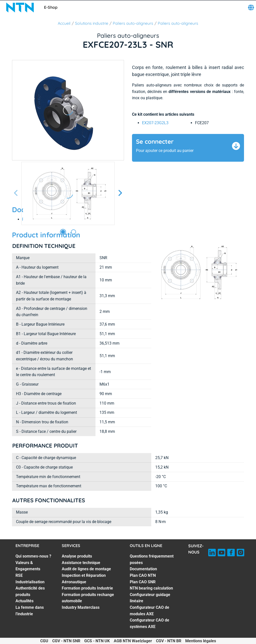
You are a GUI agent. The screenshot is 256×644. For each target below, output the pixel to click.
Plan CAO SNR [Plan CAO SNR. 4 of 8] (143, 582)
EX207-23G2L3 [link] (155, 123)
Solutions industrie (92, 23)
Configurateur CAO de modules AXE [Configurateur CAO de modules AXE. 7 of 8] (149, 611)
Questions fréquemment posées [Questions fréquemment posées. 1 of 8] (152, 559)
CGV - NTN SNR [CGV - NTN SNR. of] (66, 641)
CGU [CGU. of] (44, 641)
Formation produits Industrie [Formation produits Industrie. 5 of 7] (87, 588)
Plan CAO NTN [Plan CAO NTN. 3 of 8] (143, 575)
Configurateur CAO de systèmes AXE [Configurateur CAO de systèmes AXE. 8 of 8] (149, 623)
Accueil (64, 23)
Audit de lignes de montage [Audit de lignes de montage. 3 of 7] (86, 569)
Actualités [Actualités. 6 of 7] (24, 601)
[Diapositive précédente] (16, 193)
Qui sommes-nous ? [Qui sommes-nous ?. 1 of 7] (33, 556)
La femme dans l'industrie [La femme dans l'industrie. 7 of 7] (30, 611)
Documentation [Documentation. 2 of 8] (143, 569)
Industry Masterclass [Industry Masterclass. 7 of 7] (81, 607)
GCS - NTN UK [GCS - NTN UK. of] (97, 641)
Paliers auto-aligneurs (133, 23)
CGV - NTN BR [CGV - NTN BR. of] (169, 641)
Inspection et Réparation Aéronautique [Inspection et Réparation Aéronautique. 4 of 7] (84, 579)
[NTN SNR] (20, 7)
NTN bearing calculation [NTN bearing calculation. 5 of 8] (151, 588)
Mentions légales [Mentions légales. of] (201, 641)
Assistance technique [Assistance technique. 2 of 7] (81, 563)
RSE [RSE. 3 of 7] (19, 575)
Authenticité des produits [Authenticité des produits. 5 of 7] (30, 591)
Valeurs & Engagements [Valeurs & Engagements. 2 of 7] (28, 566)
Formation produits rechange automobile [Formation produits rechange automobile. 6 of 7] (88, 598)
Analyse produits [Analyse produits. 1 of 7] (77, 556)
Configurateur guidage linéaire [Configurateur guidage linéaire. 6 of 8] (150, 598)
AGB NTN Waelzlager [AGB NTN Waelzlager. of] (133, 641)
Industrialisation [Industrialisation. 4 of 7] (30, 582)
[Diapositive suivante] (120, 193)
